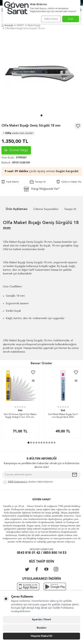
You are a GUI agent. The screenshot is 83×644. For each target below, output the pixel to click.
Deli (20, 411)
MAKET (20, 26)
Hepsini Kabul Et (42, 636)
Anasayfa (7, 26)
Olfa (18, 133)
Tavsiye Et (38, 182)
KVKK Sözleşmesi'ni (18, 482)
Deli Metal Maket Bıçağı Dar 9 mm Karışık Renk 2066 (63, 416)
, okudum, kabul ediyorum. (29, 482)
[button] (41, 115)
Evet (71, 19)
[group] (41, 73)
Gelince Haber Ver (69, 182)
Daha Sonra (51, 19)
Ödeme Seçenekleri (46, 209)
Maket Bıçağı (34, 26)
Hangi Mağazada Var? (42, 189)
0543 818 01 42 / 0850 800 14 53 (42, 553)
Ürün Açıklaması (17, 209)
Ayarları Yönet (41, 620)
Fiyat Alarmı (10, 182)
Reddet (41, 628)
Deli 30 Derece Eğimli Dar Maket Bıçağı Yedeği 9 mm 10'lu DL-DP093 (20, 416)
